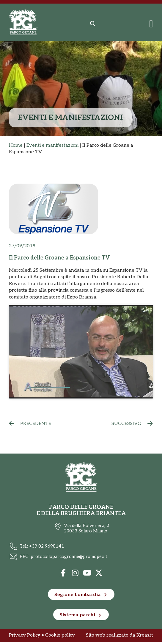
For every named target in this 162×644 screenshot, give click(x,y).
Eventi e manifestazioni (52, 145)
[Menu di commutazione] (151, 24)
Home (16, 145)
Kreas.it (145, 638)
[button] (93, 24)
